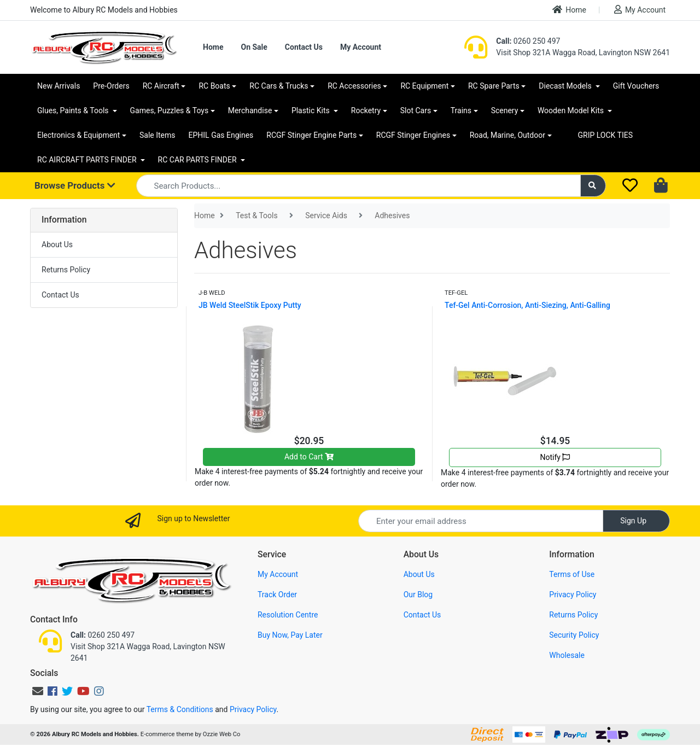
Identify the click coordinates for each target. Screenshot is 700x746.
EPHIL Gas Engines (221, 135)
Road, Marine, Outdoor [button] (507, 135)
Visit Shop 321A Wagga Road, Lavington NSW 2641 (583, 53)
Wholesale (567, 655)
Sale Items (157, 135)
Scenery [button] (505, 110)
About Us (57, 244)
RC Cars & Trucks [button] (279, 86)
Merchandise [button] (250, 110)
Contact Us (304, 47)
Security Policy (574, 635)
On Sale (254, 47)
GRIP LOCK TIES (606, 135)
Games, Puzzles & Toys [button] (170, 110)
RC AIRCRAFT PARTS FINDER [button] (88, 160)
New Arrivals (59, 86)
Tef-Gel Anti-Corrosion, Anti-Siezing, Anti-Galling (527, 305)
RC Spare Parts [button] (494, 86)
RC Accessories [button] (354, 86)
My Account (640, 10)
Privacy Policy (573, 595)
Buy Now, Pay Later (290, 635)
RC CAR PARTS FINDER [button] (198, 160)
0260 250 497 (528, 41)
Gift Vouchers (636, 86)
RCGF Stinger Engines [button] (413, 135)
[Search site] (593, 186)
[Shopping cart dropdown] (662, 186)
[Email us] (38, 691)
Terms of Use (572, 574)
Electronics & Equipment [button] (78, 135)
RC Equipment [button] (424, 86)
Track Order (277, 595)
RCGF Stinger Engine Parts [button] (311, 135)
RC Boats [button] (214, 86)
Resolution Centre (288, 615)
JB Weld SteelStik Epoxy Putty (250, 305)
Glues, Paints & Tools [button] (74, 110)
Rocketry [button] (366, 110)
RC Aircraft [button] (161, 86)
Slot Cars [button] (416, 110)
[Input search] (358, 186)
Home (569, 10)
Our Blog (418, 595)
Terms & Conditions (180, 709)
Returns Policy (66, 270)
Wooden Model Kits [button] (572, 110)
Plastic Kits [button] (311, 110)
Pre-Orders (111, 86)
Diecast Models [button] (566, 86)
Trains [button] (461, 110)
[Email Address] (481, 521)
